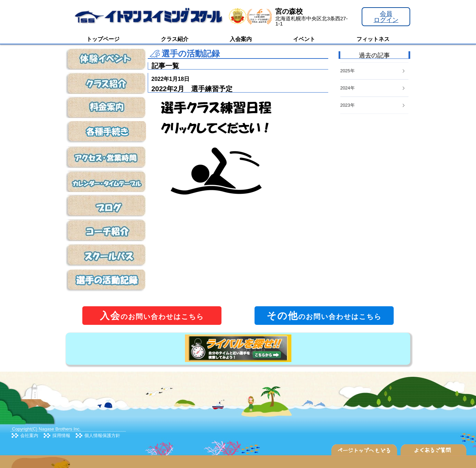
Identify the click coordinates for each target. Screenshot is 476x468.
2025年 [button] (373, 71)
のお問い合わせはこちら (152, 316)
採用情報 (61, 435)
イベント (304, 39)
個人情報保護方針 (102, 435)
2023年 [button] (373, 105)
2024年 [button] (373, 88)
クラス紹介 (175, 39)
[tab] (374, 105)
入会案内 (241, 39)
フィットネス (373, 39)
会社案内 (29, 435)
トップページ (103, 39)
